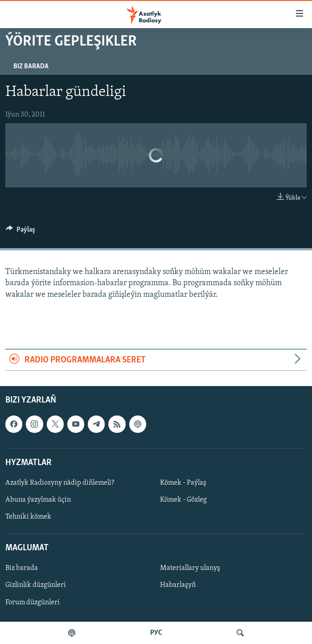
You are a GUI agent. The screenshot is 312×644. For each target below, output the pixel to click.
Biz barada (31, 66)
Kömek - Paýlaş (183, 483)
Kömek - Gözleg (183, 500)
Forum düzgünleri (33, 602)
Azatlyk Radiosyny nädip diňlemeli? (60, 483)
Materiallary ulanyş (190, 569)
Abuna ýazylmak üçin (38, 500)
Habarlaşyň (178, 586)
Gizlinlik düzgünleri (36, 586)
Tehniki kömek (28, 517)
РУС (156, 633)
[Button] (21, 232)
